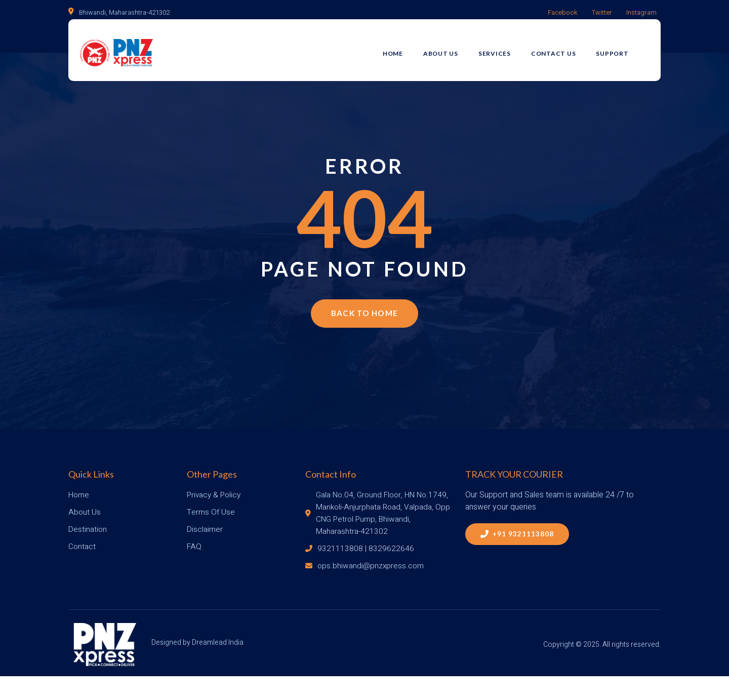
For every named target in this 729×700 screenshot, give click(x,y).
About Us (452, 49)
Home (404, 49)
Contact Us (565, 49)
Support (624, 49)
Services (506, 49)
